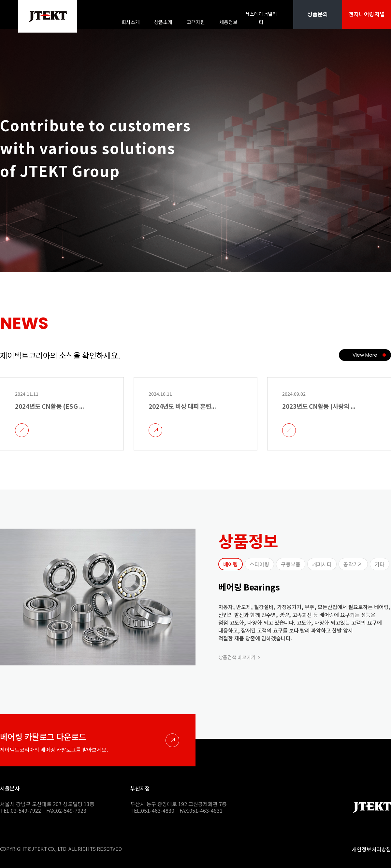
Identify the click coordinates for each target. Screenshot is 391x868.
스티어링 (259, 564)
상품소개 (163, 22)
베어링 (231, 564)
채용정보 (228, 22)
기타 (380, 564)
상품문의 (318, 14)
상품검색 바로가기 (237, 657)
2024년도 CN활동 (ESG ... (50, 406)
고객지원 (196, 22)
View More (365, 355)
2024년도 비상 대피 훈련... (182, 406)
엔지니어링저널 (367, 14)
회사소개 (131, 22)
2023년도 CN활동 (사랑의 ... (319, 406)
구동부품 (291, 564)
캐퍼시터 (322, 564)
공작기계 (353, 564)
